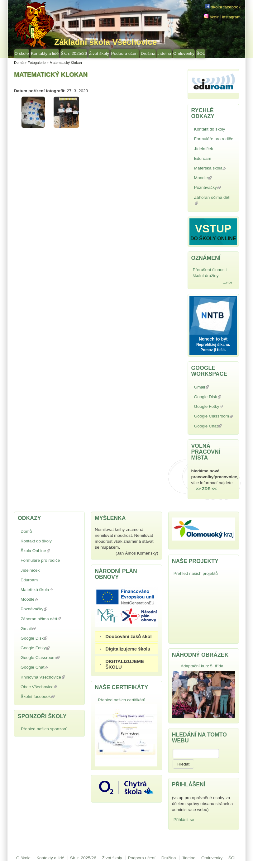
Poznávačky (214, 188)
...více (228, 282)
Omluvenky (184, 53)
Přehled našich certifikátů (122, 700)
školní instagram (222, 17)
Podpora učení (125, 53)
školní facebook (223, 7)
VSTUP (213, 229)
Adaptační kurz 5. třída (202, 666)
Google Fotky (214, 407)
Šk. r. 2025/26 (74, 53)
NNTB (213, 314)
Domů (19, 63)
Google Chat (215, 427)
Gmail (208, 388)
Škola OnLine (50, 551)
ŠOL (201, 53)
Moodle (210, 178)
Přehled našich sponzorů (44, 729)
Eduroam (203, 158)
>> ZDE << (206, 489)
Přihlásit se (184, 820)
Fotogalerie (37, 63)
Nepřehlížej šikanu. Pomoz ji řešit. (213, 347)
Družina (148, 53)
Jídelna (164, 53)
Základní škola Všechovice (106, 42)
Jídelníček (204, 149)
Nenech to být (213, 339)
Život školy (99, 53)
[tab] (126, 637)
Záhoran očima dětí (212, 200)
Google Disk (214, 397)
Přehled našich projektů (196, 573)
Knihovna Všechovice (49, 678)
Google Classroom (215, 417)
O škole (21, 53)
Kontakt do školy (210, 129)
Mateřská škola (215, 169)
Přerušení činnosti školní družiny (210, 273)
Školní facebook (44, 697)
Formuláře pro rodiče (214, 139)
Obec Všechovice (46, 687)
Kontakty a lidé (45, 53)
